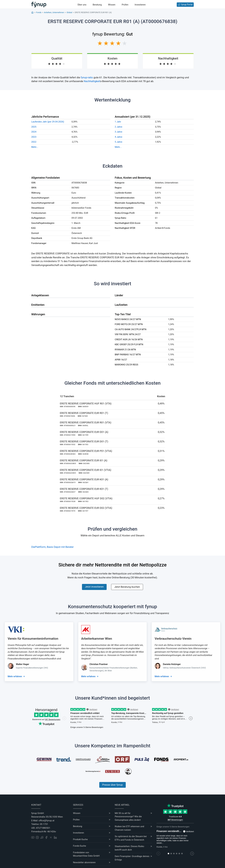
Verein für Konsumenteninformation (33, 639)
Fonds (39, 12)
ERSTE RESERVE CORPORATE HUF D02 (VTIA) (86, 498)
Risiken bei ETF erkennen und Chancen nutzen (129, 828)
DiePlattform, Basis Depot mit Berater (52, 547)
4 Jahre (119, 137)
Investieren (140, 5)
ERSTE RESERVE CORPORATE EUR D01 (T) (84, 441)
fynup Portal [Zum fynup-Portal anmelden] (185, 5)
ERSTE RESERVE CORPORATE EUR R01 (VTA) (86, 422)
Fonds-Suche (80, 846)
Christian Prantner (99, 664)
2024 (34, 132)
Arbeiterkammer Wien (97, 639)
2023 (34, 137)
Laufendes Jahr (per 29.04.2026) (48, 122)
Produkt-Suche (80, 839)
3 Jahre (119, 132)
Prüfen (125, 5)
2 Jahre (119, 127)
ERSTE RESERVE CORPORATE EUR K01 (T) (84, 489)
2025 (34, 127)
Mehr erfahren (15, 676)
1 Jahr (118, 122)
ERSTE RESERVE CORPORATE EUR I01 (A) (84, 460)
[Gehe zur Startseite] (39, 5)
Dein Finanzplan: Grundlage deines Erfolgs (132, 858)
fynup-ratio (87, 77)
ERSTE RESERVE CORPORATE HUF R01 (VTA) (86, 404)
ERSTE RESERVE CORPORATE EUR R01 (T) (84, 413)
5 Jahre (119, 142)
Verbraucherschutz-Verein (173, 639)
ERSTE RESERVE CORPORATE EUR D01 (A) (84, 432)
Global (69, 12)
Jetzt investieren (94, 587)
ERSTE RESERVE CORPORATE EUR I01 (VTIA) (86, 470)
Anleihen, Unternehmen (54, 12)
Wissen (112, 5)
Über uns (82, 5)
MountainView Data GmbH (86, 856)
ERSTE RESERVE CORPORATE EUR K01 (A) (84, 479)
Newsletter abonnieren (84, 862)
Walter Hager (23, 664)
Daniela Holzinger (172, 664)
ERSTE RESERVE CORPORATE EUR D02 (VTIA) (86, 508)
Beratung (97, 5)
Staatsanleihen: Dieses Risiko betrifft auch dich (129, 848)
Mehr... (35, 147)
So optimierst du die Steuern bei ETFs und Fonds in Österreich (131, 838)
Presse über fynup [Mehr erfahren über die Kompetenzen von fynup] (112, 785)
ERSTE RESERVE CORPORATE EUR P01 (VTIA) (86, 451)
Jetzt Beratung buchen (127, 587)
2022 (34, 142)
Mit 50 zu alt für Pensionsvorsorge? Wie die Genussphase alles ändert (128, 817)
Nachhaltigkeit (92, 81)
